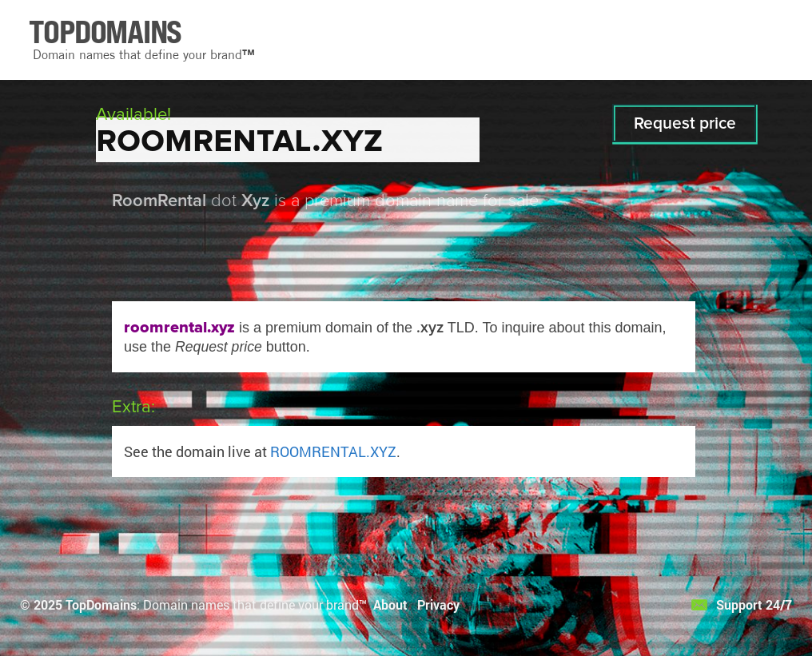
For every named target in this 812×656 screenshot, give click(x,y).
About (390, 604)
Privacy (438, 604)
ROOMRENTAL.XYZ (333, 451)
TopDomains (101, 604)
